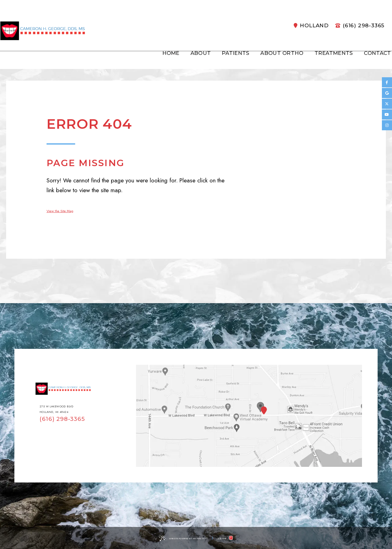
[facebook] (387, 82)
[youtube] (387, 114)
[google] (387, 93)
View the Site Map (69, 210)
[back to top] (248, 538)
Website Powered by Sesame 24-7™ (183, 538)
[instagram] (387, 125)
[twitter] (387, 104)
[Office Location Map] (261, 406)
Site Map (233, 538)
